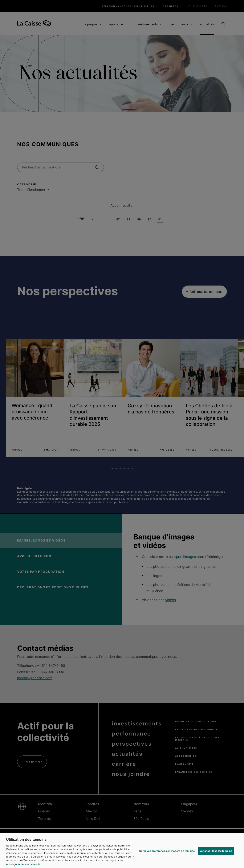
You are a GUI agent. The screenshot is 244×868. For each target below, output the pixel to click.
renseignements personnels (23, 864)
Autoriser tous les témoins (216, 851)
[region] (122, 851)
